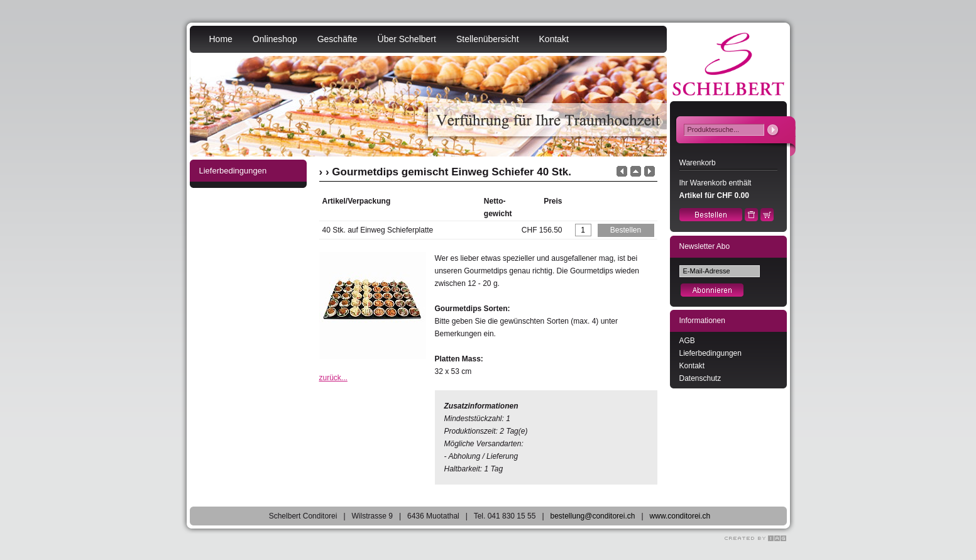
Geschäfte (337, 39)
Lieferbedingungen (710, 353)
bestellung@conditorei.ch (593, 516)
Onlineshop (275, 39)
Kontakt (554, 39)
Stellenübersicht (488, 39)
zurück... (333, 378)
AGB (687, 341)
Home (221, 39)
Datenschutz (700, 378)
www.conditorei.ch (680, 516)
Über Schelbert (407, 39)
